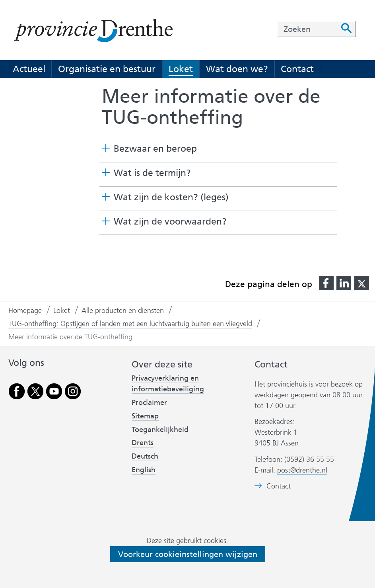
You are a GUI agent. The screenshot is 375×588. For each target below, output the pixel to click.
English (144, 470)
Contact (297, 69)
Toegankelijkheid (160, 430)
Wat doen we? (237, 69)
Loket (181, 69)
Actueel (29, 69)
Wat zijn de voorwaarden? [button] (170, 222)
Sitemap (145, 416)
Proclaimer (149, 402)
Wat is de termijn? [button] (152, 173)
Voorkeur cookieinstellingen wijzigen (188, 554)
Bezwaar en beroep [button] (155, 148)
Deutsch (145, 456)
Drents (143, 443)
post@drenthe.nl (302, 470)
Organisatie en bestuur (107, 69)
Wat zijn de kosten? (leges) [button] (171, 197)
